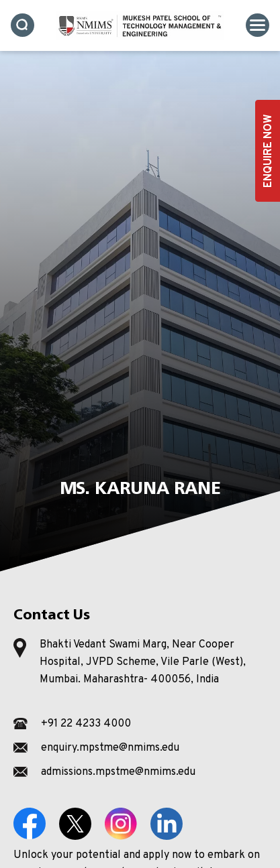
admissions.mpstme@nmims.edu (118, 772)
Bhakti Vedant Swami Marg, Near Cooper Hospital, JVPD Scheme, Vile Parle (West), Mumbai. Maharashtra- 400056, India (143, 662)
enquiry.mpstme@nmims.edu (110, 748)
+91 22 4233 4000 (86, 724)
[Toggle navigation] (258, 25)
